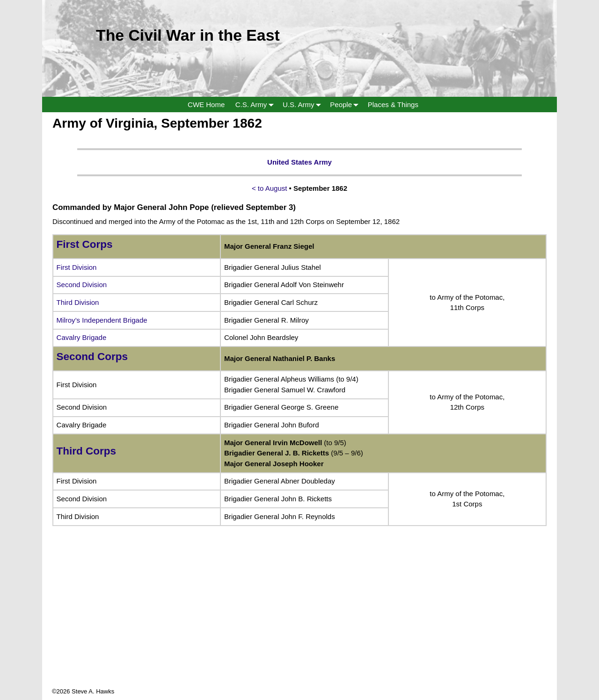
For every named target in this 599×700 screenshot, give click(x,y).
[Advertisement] (299, 621)
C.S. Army (256, 105)
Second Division (82, 285)
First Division (77, 267)
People (346, 105)
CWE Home (206, 105)
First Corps (85, 244)
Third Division (78, 302)
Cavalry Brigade (82, 337)
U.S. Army (304, 105)
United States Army (299, 162)
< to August (269, 188)
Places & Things (393, 105)
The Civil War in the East (188, 35)
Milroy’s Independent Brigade (102, 320)
